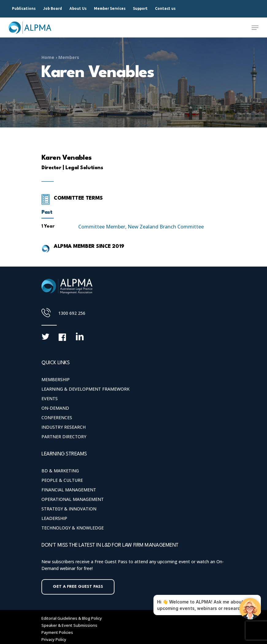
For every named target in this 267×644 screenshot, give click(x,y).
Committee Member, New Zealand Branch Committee (141, 227)
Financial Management (69, 490)
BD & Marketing (60, 471)
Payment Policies (57, 632)
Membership (56, 379)
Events (50, 398)
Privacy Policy (54, 639)
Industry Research (64, 427)
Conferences (57, 418)
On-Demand (55, 408)
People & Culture (62, 480)
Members (69, 57)
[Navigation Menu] (255, 28)
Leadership (54, 518)
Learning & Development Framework (85, 389)
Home (48, 57)
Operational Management (73, 499)
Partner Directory (64, 437)
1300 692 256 (72, 313)
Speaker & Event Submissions (69, 625)
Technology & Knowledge (73, 528)
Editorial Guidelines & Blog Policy (72, 618)
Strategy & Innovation (69, 509)
